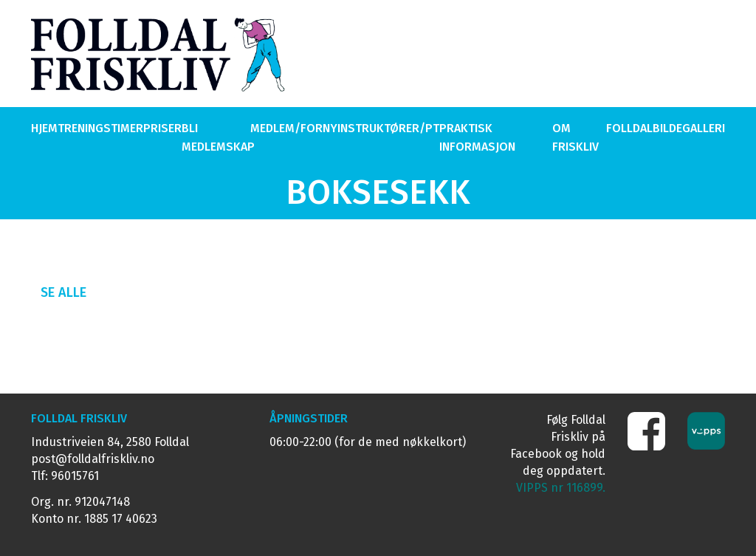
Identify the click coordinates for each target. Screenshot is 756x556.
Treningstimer (100, 128)
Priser (162, 128)
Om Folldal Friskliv (602, 137)
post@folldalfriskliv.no (93, 459)
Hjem (44, 128)
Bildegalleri (689, 128)
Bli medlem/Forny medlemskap (260, 137)
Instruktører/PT (388, 128)
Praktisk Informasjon (477, 137)
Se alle (63, 292)
